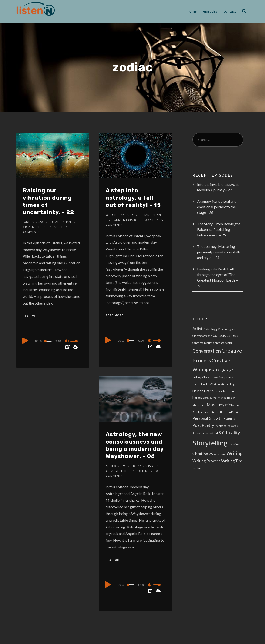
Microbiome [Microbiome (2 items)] (199, 405)
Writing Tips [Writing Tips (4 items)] (232, 461)
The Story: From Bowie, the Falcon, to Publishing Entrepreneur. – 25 (219, 229)
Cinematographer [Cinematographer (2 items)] (229, 329)
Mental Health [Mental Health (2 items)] (227, 398)
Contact (230, 11)
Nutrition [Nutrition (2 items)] (214, 412)
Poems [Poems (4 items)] (229, 418)
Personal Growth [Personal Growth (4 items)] (207, 418)
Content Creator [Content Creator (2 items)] (223, 343)
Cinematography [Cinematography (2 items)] (202, 336)
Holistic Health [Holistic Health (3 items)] (203, 391)
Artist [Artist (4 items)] (198, 329)
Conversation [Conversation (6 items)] (207, 351)
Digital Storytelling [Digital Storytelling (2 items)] (220, 370)
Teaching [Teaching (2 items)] (234, 444)
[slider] (48, 341)
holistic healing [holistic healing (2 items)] (226, 384)
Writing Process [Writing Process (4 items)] (206, 461)
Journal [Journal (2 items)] (213, 398)
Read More (32, 316)
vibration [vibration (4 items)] (200, 454)
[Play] (25, 340)
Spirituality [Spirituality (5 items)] (229, 433)
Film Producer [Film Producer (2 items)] (210, 377)
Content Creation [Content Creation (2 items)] (203, 343)
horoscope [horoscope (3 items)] (200, 397)
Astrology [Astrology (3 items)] (210, 329)
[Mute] (67, 342)
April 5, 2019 (115, 466)
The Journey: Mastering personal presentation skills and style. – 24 (219, 252)
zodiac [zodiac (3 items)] (197, 468)
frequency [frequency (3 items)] (226, 377)
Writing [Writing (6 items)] (234, 453)
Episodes (210, 11)
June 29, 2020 (33, 222)
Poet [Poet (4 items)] (197, 425)
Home (192, 11)
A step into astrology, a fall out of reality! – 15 (133, 198)
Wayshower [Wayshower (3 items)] (217, 454)
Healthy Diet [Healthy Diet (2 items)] (209, 384)
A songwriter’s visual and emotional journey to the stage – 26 (217, 207)
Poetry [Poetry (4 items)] (208, 425)
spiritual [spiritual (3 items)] (212, 433)
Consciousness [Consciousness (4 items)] (225, 335)
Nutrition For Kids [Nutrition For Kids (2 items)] (230, 412)
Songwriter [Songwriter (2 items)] (199, 433)
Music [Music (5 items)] (213, 405)
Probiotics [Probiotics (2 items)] (232, 426)
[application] (53, 341)
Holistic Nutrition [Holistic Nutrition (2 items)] (224, 391)
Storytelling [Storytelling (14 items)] (210, 443)
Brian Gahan (61, 222)
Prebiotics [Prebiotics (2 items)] (220, 426)
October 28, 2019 (119, 215)
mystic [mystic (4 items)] (225, 405)
